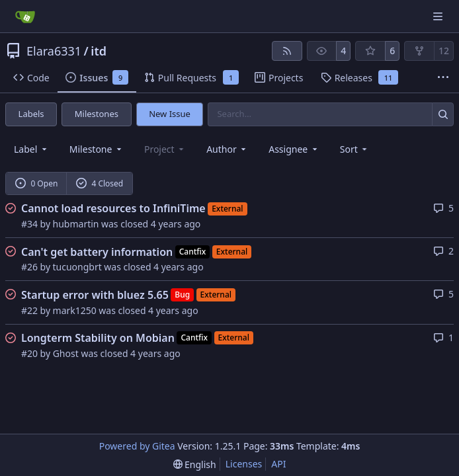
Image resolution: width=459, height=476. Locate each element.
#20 (29, 353)
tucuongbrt (77, 267)
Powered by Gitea (137, 446)
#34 (29, 224)
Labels (31, 114)
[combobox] (31, 149)
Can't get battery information (97, 252)
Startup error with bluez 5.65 (95, 295)
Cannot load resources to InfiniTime (113, 208)
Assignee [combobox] (294, 149)
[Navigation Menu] (439, 16)
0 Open (37, 183)
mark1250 (75, 310)
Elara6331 (54, 51)
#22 (29, 310)
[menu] (355, 149)
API (278, 464)
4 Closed (100, 183)
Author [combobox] (227, 149)
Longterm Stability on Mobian (98, 338)
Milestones (97, 114)
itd (99, 51)
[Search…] (443, 114)
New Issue (170, 114)
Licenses (244, 464)
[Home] (25, 17)
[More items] (443, 78)
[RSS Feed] (287, 51)
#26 (29, 267)
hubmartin (76, 224)
